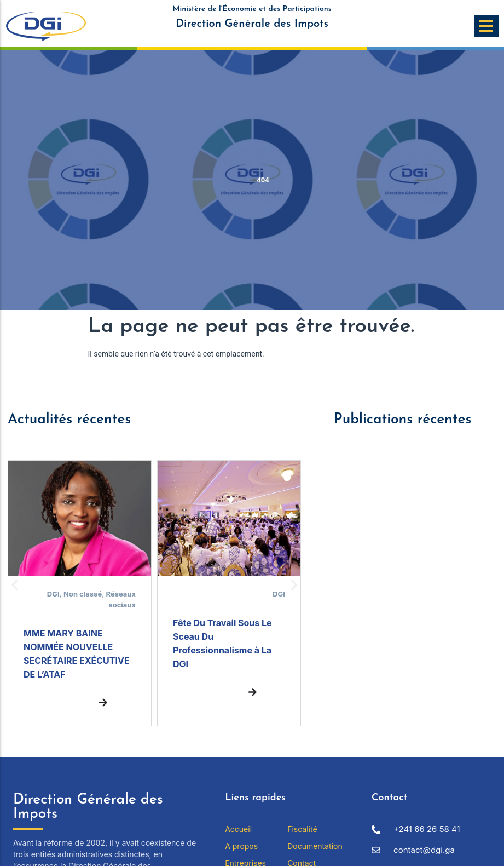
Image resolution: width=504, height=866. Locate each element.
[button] (15, 585)
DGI (53, 594)
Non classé (83, 594)
